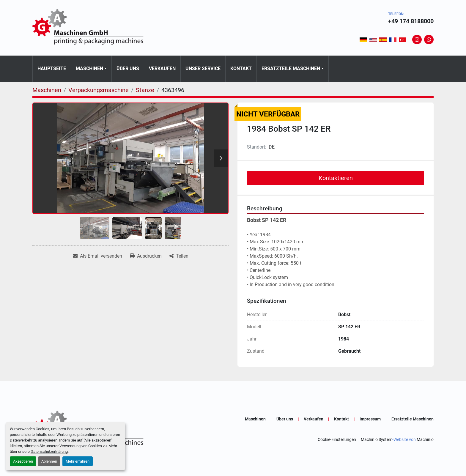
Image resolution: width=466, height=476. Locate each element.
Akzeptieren (23, 461)
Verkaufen (162, 68)
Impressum (370, 419)
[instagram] (417, 40)
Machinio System (377, 439)
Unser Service (203, 68)
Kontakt (241, 68)
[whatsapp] (429, 40)
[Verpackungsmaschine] (99, 90)
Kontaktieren (336, 178)
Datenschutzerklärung (49, 451)
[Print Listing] (146, 256)
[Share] (179, 256)
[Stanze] (145, 90)
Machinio (425, 439)
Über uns (128, 68)
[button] (91, 69)
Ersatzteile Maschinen (291, 68)
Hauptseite (52, 68)
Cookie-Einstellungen (337, 439)
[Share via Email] (97, 256)
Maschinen (89, 68)
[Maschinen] (47, 90)
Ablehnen (49, 461)
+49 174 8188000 (411, 21)
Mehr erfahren (78, 461)
